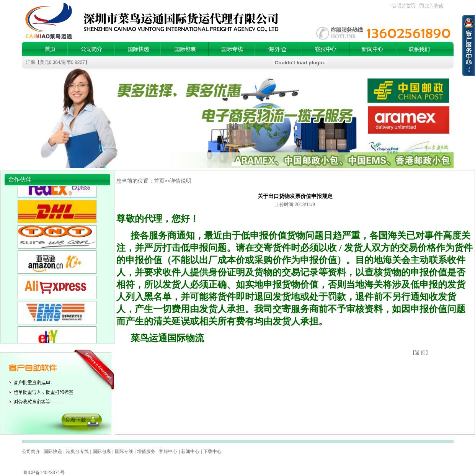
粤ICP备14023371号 (44, 473)
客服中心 (168, 451)
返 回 (420, 353)
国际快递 (53, 451)
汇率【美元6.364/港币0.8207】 (58, 62)
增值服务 (146, 451)
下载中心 (212, 451)
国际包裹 (102, 451)
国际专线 (124, 451)
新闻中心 (190, 451)
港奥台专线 (77, 451)
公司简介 (31, 451)
